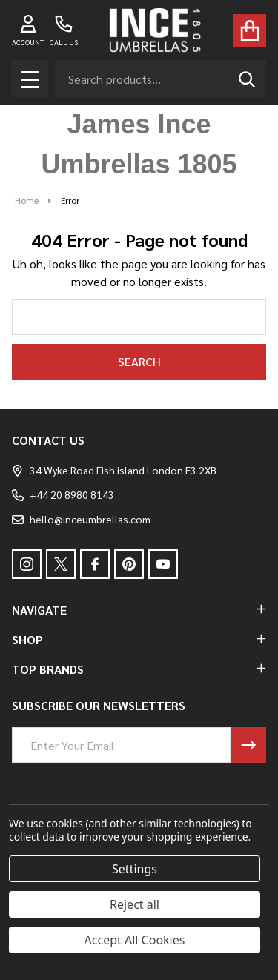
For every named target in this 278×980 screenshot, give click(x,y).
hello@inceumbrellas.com (81, 519)
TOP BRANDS (139, 669)
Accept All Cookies (135, 940)
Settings (135, 869)
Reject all (135, 904)
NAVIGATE (139, 610)
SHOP (139, 639)
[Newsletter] (248, 745)
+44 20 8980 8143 (63, 494)
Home (27, 200)
